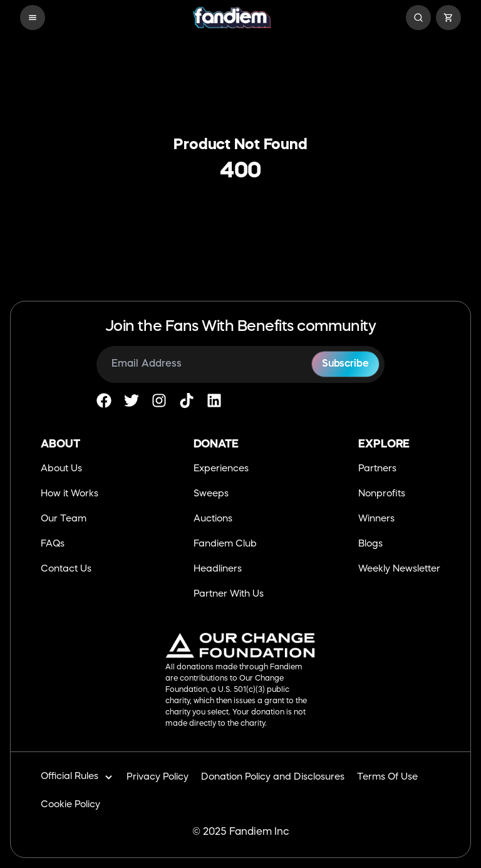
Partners (377, 469)
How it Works (70, 494)
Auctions (213, 519)
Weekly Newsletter (399, 569)
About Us (61, 469)
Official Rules (77, 777)
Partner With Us (229, 594)
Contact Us (66, 569)
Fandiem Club (225, 544)
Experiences (221, 469)
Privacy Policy (158, 777)
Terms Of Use (387, 777)
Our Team (64, 519)
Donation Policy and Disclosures (273, 777)
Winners (376, 519)
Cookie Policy (70, 805)
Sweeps (211, 494)
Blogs (370, 544)
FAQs (53, 544)
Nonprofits (382, 494)
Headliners (218, 569)
